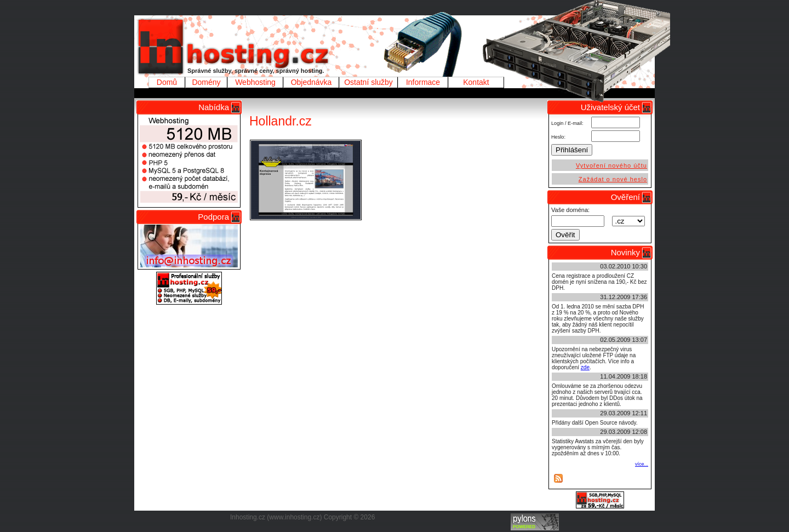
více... (642, 464)
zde (585, 367)
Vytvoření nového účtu (611, 165)
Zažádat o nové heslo (613, 179)
